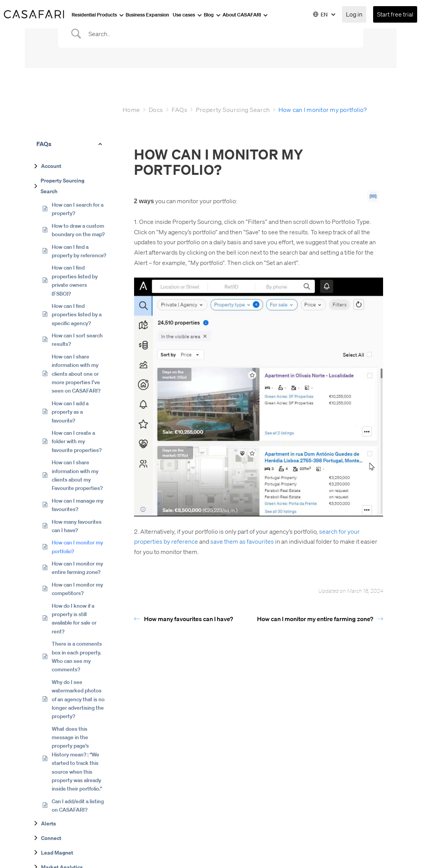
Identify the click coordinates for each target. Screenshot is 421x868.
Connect (51, 838)
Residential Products (98, 14)
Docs (156, 109)
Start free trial (395, 14)
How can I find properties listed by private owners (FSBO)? (75, 280)
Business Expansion (147, 14)
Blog (212, 14)
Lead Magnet (57, 852)
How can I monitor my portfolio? (77, 546)
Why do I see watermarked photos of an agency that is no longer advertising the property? (78, 699)
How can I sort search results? (77, 339)
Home (131, 109)
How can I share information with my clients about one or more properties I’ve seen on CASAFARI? (76, 373)
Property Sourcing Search (62, 186)
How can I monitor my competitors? (77, 589)
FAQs (179, 109)
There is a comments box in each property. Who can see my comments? (77, 656)
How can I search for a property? (78, 209)
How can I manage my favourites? (78, 505)
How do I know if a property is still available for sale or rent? (74, 618)
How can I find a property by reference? (79, 251)
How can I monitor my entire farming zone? (77, 567)
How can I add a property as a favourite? (70, 412)
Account (51, 166)
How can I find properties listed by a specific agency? (77, 314)
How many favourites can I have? (77, 526)
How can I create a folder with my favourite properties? (77, 441)
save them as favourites (242, 541)
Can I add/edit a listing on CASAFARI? (78, 805)
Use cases (187, 14)
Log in (354, 14)
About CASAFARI (245, 14)
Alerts (48, 823)
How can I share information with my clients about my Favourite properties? (77, 475)
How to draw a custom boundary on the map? (78, 230)
